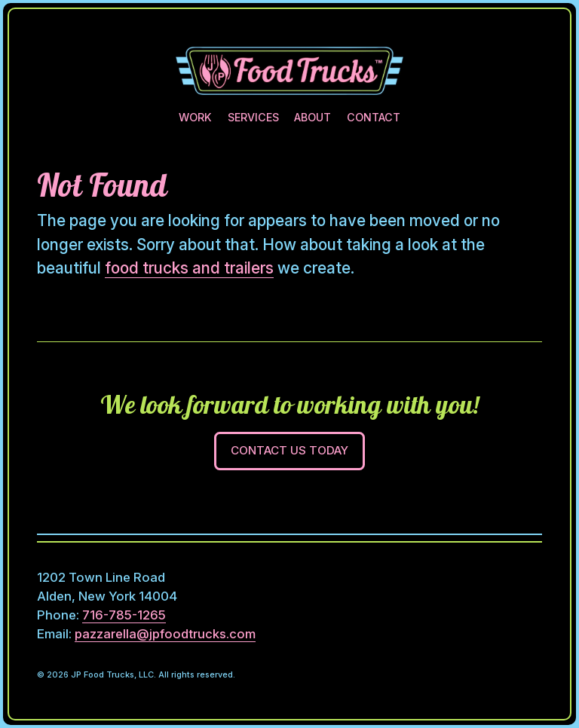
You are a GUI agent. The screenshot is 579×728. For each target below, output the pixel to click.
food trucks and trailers (189, 268)
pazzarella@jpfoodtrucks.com (165, 634)
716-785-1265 (124, 615)
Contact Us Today (289, 450)
